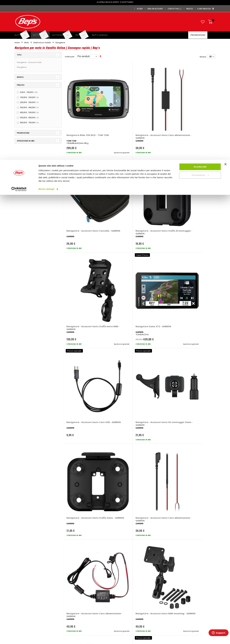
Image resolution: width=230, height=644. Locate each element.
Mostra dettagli (46, 29)
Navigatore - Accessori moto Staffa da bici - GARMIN (79, 432)
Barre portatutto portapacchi (79, 580)
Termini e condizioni (177, 590)
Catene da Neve (73, 585)
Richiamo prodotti (176, 609)
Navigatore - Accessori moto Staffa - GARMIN (79, 300)
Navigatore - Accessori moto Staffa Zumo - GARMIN (79, 237)
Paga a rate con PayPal (179, 585)
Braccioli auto (72, 614)
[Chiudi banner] (225, 6)
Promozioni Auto (22, 595)
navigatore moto (126, 530)
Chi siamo (19, 576)
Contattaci (173, 576)
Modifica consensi (177, 605)
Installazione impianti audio (129, 595)
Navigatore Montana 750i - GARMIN (196, 431)
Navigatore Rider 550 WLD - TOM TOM (81, 106)
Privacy (172, 595)
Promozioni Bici (21, 605)
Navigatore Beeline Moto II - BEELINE (80, 496)
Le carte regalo (21, 590)
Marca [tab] (20, 77)
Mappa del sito (21, 609)
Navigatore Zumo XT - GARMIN (117, 300)
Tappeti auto (72, 605)
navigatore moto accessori (149, 530)
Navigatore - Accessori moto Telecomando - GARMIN (117, 432)
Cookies (172, 600)
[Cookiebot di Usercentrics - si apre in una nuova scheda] (19, 29)
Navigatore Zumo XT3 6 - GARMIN (196, 300)
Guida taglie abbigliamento (129, 605)
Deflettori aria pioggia (75, 595)
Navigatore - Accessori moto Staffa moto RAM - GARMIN (80, 172)
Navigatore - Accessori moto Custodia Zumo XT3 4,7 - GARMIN (81, 367)
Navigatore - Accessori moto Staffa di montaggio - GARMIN (196, 107)
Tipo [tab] (19, 55)
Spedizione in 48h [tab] (26, 141)
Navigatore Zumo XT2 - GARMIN (118, 171)
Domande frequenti (177, 580)
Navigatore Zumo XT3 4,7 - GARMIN (157, 300)
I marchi (69, 576)
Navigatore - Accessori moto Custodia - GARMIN (157, 106)
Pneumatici (122, 580)
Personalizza (200, 15)
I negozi (18, 580)
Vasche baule (72, 600)
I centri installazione (23, 585)
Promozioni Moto (22, 600)
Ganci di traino (124, 590)
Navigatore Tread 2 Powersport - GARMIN (155, 431)
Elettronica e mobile (42, 43)
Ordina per (70, 56)
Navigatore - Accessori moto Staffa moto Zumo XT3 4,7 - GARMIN (118, 367)
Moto (27, 43)
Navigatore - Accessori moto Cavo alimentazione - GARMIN (119, 107)
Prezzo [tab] (21, 85)
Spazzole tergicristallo (76, 609)
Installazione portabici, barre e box (133, 600)
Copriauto (70, 590)
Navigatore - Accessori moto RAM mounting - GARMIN (194, 237)
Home (17, 42)
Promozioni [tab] (23, 133)
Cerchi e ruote (123, 585)
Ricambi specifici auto (127, 576)
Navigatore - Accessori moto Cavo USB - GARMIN (157, 171)
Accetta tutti (200, 7)
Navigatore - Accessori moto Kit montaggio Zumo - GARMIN (194, 172)
